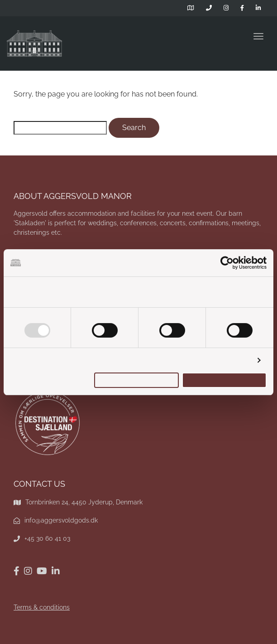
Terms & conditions (42, 607)
